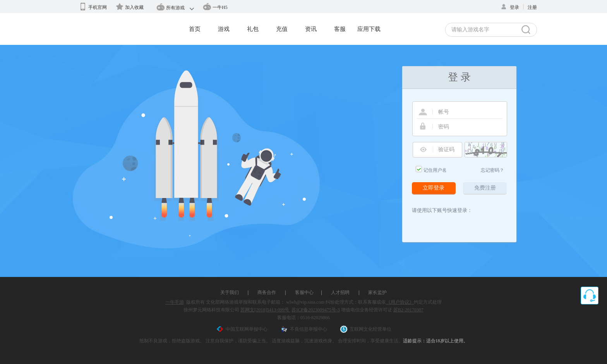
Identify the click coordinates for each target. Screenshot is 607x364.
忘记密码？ (492, 170)
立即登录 (434, 188)
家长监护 (377, 292)
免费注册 (485, 188)
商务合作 (267, 292)
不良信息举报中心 (304, 329)
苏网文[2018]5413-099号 (265, 310)
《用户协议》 (400, 302)
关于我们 (230, 292)
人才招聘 (340, 292)
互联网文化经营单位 (366, 329)
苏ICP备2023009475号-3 (316, 310)
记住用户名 (435, 170)
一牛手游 (175, 302)
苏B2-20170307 (408, 310)
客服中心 (304, 292)
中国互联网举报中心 (242, 329)
